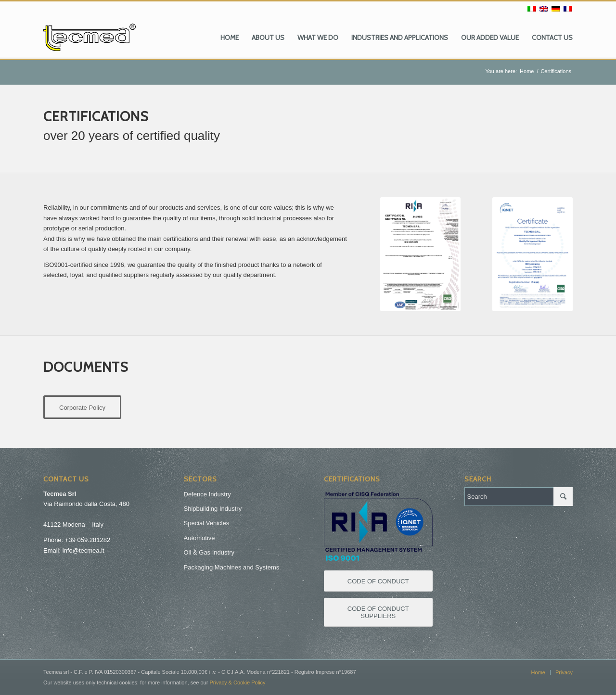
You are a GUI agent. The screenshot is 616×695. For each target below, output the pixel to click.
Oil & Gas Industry (209, 552)
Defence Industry (207, 494)
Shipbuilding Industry (213, 509)
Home (527, 71)
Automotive (199, 538)
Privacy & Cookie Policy (237, 682)
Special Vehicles (207, 523)
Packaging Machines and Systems (232, 567)
